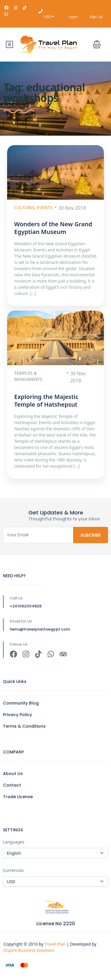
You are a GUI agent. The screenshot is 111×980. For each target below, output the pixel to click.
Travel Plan (55, 944)
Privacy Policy (17, 715)
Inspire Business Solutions (29, 950)
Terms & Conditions (24, 726)
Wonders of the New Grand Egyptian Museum (53, 228)
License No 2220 (56, 924)
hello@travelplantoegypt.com (40, 629)
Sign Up (96, 17)
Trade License (18, 797)
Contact (12, 785)
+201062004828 (26, 606)
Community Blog (21, 703)
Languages (14, 842)
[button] (97, 44)
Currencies (13, 870)
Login (73, 17)
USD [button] (49, 17)
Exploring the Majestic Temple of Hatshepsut (46, 401)
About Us (13, 774)
